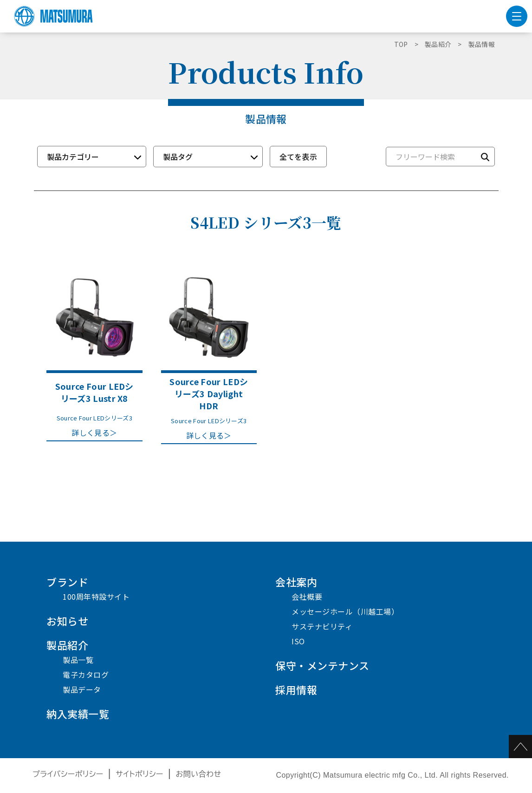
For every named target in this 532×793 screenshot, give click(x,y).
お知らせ (67, 621)
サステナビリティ (322, 626)
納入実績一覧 (78, 714)
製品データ (82, 689)
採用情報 (296, 689)
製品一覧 (78, 660)
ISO (298, 641)
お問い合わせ (199, 774)
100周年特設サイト (96, 596)
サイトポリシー (139, 774)
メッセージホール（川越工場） (345, 611)
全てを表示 (298, 157)
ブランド (67, 582)
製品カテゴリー (73, 157)
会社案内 (296, 582)
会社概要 (307, 596)
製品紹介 (67, 645)
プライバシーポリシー (68, 774)
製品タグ (178, 157)
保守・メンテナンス (322, 665)
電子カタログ (86, 675)
